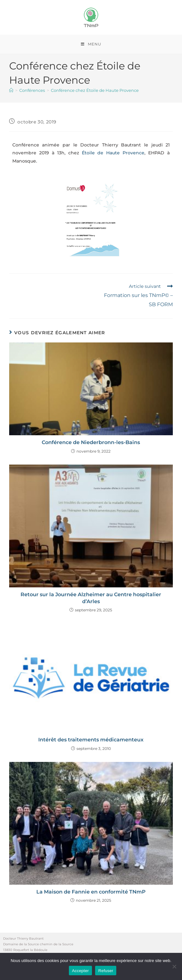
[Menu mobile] (91, 44)
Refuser (106, 971)
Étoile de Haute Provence (113, 153)
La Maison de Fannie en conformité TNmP (91, 892)
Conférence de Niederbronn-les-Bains (91, 442)
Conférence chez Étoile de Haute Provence (95, 90)
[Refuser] (174, 966)
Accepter (80, 971)
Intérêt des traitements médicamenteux (91, 740)
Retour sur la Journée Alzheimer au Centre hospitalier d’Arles (91, 598)
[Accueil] (11, 90)
